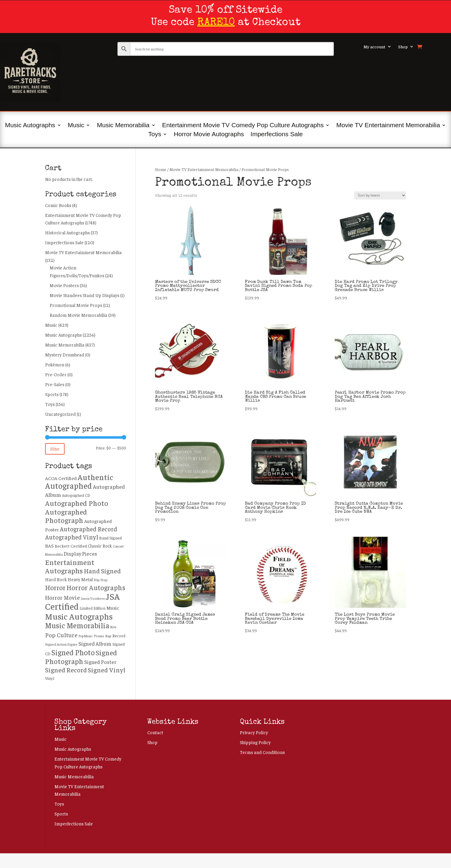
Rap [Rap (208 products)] (108, 636)
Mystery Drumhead (65, 354)
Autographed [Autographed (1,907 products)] (69, 485)
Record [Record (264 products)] (119, 635)
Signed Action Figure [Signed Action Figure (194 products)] (61, 644)
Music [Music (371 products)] (113, 608)
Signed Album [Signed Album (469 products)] (95, 643)
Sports (52, 394)
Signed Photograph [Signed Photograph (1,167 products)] (81, 657)
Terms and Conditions (262, 752)
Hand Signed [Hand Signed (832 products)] (102, 571)
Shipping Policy (255, 742)
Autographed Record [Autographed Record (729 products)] (88, 529)
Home (161, 169)
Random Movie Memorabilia (78, 315)
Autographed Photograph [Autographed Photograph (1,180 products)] (66, 516)
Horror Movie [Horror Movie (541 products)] (62, 597)
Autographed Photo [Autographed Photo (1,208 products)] (77, 503)
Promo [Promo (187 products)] (99, 636)
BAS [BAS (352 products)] (49, 545)
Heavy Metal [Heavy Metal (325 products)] (80, 579)
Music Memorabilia (123, 126)
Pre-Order (56, 374)
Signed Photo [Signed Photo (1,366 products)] (73, 652)
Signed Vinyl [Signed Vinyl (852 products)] (107, 670)
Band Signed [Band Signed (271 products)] (110, 538)
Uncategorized (60, 414)
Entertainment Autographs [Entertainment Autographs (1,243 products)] (70, 566)
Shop (403, 47)
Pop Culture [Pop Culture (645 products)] (61, 635)
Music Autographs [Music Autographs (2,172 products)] (79, 616)
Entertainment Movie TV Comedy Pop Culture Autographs (243, 126)
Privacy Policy (254, 732)
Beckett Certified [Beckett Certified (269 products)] (71, 546)
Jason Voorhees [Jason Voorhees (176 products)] (93, 598)
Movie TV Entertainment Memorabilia (388, 126)
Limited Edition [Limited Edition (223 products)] (93, 608)
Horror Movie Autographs (209, 135)
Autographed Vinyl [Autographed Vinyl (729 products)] (72, 537)
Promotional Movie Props (76, 305)
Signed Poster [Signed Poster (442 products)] (100, 662)
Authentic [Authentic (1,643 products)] (95, 477)
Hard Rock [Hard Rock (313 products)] (56, 579)
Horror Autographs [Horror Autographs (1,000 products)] (96, 587)
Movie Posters (64, 285)
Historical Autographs (67, 232)
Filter (55, 449)
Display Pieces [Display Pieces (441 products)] (80, 554)
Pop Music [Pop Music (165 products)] (86, 636)
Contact (155, 732)
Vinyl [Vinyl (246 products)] (50, 678)
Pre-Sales (55, 384)
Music (76, 126)
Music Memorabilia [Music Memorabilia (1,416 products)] (77, 625)
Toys (155, 135)
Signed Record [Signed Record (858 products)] (66, 670)
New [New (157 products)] (113, 627)
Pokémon (55, 364)
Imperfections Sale (277, 135)
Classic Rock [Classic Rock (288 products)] (100, 546)
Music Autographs (30, 126)
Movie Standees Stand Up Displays (84, 295)
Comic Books (58, 205)
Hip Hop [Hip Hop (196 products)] (101, 580)
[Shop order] (380, 195)
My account (375, 47)
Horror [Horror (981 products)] (55, 587)
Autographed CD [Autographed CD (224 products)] (76, 495)
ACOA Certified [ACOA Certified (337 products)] (61, 478)
